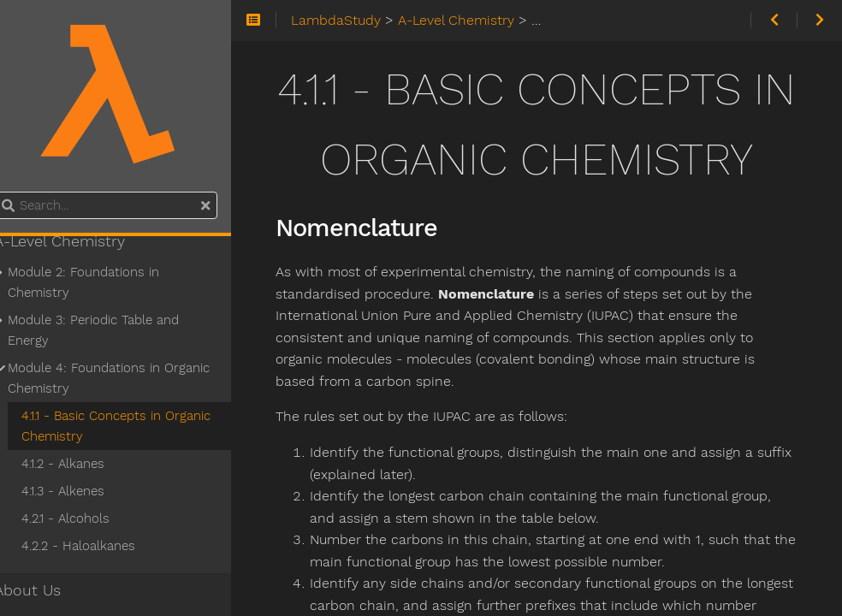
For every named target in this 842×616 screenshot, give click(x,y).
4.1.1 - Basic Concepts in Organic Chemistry (136, 426)
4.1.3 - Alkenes (83, 491)
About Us (47, 590)
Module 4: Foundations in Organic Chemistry (128, 378)
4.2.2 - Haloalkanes (98, 546)
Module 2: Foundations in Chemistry (103, 282)
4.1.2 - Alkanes (83, 464)
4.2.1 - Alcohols (85, 518)
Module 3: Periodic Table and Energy (113, 330)
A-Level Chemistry (79, 241)
